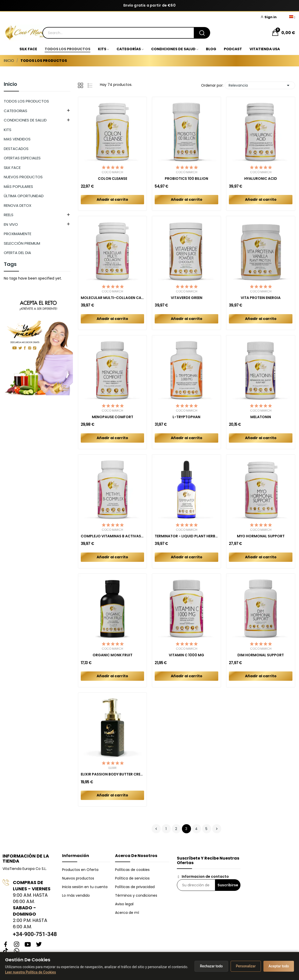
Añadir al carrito (112, 199)
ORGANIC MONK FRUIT (113, 655)
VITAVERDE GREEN (187, 298)
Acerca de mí (127, 913)
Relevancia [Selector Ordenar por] (260, 85)
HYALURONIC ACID (261, 179)
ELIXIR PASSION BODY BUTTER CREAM (113, 774)
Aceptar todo (279, 966)
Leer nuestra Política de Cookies (31, 972)
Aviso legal (124, 904)
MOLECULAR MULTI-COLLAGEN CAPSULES (113, 298)
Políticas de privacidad (135, 887)
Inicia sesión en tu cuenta (85, 887)
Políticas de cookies (132, 870)
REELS (9, 215)
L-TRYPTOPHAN (186, 417)
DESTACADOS (16, 149)
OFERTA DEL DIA (17, 253)
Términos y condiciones (136, 895)
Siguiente (217, 829)
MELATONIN (261, 417)
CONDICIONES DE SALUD (25, 120)
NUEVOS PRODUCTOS (23, 177)
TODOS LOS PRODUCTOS (26, 101)
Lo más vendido (76, 895)
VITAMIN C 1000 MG (186, 655)
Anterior (156, 829)
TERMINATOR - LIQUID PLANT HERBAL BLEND (186, 536)
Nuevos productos (78, 878)
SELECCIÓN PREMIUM (22, 243)
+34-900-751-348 (35, 934)
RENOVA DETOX (18, 205)
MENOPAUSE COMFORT (113, 417)
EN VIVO (11, 224)
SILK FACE (12, 168)
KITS (8, 130)
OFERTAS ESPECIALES (22, 158)
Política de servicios (132, 878)
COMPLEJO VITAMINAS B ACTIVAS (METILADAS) (113, 536)
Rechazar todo (211, 966)
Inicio (10, 85)
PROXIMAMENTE (18, 234)
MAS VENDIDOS (17, 139)
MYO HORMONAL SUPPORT (261, 536)
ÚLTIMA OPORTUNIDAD (24, 196)
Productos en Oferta (80, 870)
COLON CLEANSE (113, 179)
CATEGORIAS (16, 111)
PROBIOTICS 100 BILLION (186, 179)
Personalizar (246, 966)
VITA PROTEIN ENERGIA (261, 298)
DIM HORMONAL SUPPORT (261, 655)
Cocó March (112, 172)
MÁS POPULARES (18, 186)
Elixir (113, 768)
